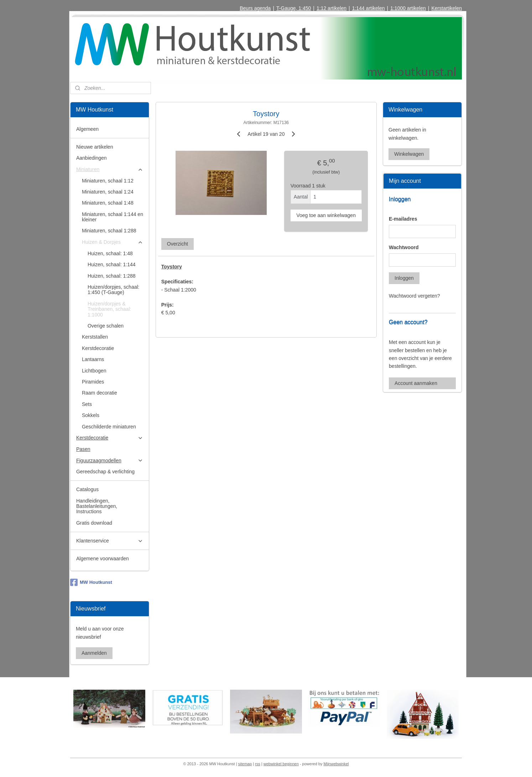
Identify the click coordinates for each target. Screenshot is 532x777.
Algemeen (87, 129)
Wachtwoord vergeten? (414, 296)
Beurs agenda (255, 8)
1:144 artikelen (369, 8)
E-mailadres (403, 219)
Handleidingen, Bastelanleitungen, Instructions (97, 506)
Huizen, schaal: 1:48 (110, 253)
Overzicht (177, 244)
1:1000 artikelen (408, 8)
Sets (87, 404)
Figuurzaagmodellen (110, 461)
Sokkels (91, 415)
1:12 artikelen (332, 8)
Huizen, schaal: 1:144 (112, 264)
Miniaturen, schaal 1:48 (108, 203)
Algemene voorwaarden (103, 559)
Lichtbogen (94, 371)
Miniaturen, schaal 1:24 (108, 192)
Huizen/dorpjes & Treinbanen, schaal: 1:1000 (109, 309)
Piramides (93, 382)
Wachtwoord (404, 247)
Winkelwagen (409, 154)
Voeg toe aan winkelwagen (326, 215)
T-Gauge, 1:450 (294, 8)
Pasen (83, 449)
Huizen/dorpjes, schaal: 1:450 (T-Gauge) (114, 290)
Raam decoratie (100, 393)
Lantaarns (93, 359)
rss (258, 764)
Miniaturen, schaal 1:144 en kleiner (113, 217)
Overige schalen (106, 326)
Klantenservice (110, 541)
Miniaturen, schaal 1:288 (109, 231)
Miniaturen (110, 169)
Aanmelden (94, 653)
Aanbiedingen (92, 158)
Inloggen (404, 278)
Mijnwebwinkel (336, 764)
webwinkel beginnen (281, 764)
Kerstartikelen (447, 8)
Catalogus (87, 489)
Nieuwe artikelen (95, 147)
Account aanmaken (416, 383)
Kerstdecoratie (98, 348)
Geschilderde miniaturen (109, 427)
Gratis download (94, 523)
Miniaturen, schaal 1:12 (108, 181)
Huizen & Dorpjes (113, 242)
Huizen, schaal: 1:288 (112, 276)
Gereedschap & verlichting (105, 472)
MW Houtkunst (91, 582)
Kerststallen (95, 337)
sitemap (245, 764)
